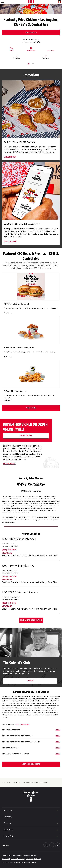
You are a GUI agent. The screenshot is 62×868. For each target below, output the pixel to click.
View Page (7, 553)
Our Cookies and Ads (29, 855)
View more (31, 408)
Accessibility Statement (33, 859)
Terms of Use (17, 855)
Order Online (31, 33)
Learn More (9, 464)
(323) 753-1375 (9, 603)
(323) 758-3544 (9, 550)
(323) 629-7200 (9, 577)
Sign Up (30, 681)
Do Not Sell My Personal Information (13, 859)
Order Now (10, 157)
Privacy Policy (6, 855)
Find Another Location (31, 620)
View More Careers (31, 764)
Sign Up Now (10, 242)
